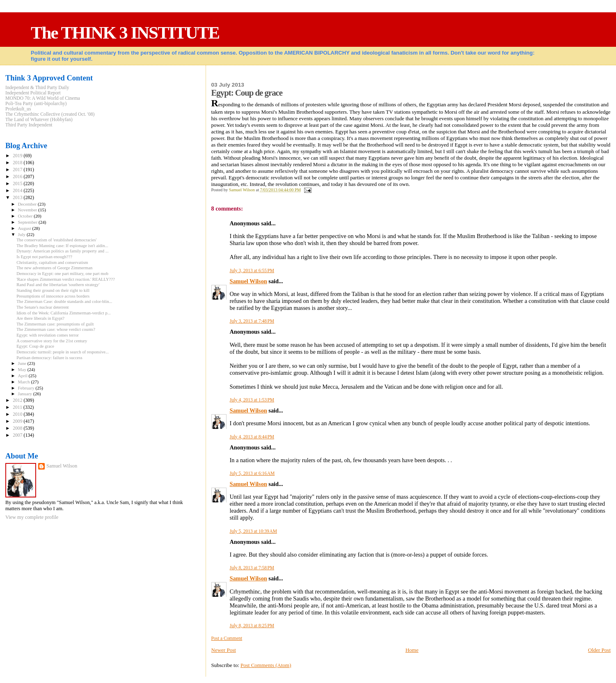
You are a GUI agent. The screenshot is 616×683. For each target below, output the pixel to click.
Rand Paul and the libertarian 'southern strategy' (58, 285)
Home (412, 650)
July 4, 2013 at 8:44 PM (252, 437)
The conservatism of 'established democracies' (56, 240)
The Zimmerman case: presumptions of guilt (55, 324)
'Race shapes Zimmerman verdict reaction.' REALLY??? (66, 279)
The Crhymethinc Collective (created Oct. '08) (50, 114)
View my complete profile (32, 517)
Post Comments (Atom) (266, 665)
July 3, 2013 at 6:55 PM (252, 270)
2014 (18, 191)
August (25, 228)
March (25, 382)
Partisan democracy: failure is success (49, 358)
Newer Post (224, 650)
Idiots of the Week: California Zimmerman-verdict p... (64, 313)
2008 (18, 428)
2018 (18, 163)
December (28, 204)
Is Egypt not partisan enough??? (44, 257)
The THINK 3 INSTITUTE (125, 33)
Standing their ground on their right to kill (53, 290)
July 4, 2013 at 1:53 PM (252, 400)
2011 (18, 407)
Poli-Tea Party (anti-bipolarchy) (36, 104)
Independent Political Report (33, 93)
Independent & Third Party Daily (37, 88)
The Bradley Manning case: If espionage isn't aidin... (62, 246)
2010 (18, 414)
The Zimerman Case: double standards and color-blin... (64, 301)
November (28, 210)
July (22, 234)
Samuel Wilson (248, 281)
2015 (18, 184)
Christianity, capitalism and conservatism (52, 262)
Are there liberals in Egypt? (40, 318)
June (23, 363)
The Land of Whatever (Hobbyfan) (39, 120)
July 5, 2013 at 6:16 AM (252, 473)
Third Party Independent (29, 125)
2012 (18, 400)
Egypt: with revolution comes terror (48, 335)
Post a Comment (227, 638)
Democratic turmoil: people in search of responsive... (63, 352)
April (23, 376)
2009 (18, 421)
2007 (18, 435)
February (27, 388)
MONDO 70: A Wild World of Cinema (43, 98)
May (23, 369)
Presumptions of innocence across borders (53, 296)
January (26, 394)
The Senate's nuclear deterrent (42, 307)
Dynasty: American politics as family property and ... (62, 251)
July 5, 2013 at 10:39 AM (254, 531)
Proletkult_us (18, 109)
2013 (18, 198)
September (28, 222)
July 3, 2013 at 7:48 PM (252, 321)
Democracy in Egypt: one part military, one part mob (62, 274)
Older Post (599, 650)
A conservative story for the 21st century (52, 341)
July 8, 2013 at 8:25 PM (252, 626)
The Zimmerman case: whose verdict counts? (56, 329)
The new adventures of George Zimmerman (54, 268)
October (26, 216)
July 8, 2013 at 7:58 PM (252, 568)
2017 (18, 170)
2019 (18, 156)
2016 (18, 177)
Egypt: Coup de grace (35, 346)
